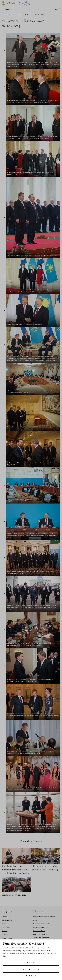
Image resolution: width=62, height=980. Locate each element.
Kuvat (35, 920)
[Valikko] (6, 9)
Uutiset (4, 924)
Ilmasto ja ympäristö (40, 927)
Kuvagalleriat (12, 15)
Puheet (4, 931)
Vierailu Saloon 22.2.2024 (14, 895)
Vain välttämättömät (31, 970)
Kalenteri (5, 934)
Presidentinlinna (39, 931)
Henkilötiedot (7, 938)
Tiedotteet (6, 927)
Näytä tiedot (31, 976)
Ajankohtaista (7, 920)
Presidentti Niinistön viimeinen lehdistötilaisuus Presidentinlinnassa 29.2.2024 (16, 870)
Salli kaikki (31, 963)
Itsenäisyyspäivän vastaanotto (44, 917)
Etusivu (4, 15)
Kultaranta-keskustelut (41, 924)
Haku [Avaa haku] (56, 9)
